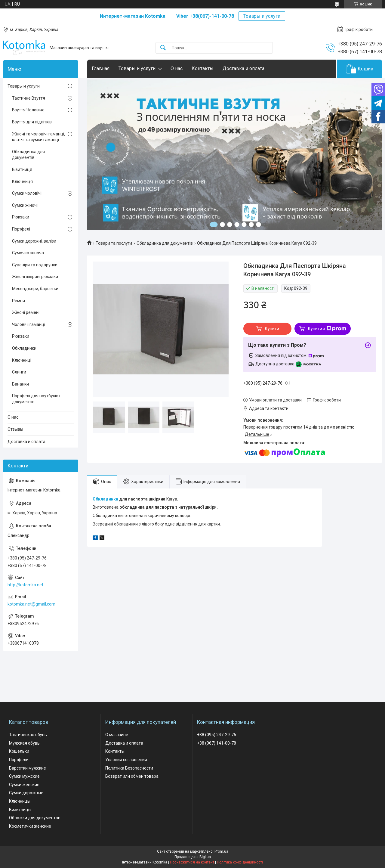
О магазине (117, 735)
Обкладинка (105, 499)
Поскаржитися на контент (192, 862)
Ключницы (20, 801)
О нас (177, 68)
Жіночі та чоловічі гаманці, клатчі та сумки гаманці (38, 137)
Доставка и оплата (243, 68)
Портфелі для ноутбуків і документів (36, 399)
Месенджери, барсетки (35, 289)
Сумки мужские (24, 776)
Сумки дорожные (26, 793)
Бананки (20, 384)
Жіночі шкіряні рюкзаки (35, 277)
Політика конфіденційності (240, 862)
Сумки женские (24, 785)
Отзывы (15, 429)
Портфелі (21, 229)
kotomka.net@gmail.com (31, 604)
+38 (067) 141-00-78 (217, 743)
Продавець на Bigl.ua (193, 857)
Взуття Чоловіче (28, 110)
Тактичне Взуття (29, 98)
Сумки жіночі (25, 205)
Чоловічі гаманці (29, 324)
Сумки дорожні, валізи (34, 241)
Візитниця (22, 169)
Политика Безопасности (129, 768)
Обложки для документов (35, 818)
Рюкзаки (21, 217)
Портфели (19, 760)
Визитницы (20, 810)
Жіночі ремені (26, 312)
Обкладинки (24, 348)
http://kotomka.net (25, 585)
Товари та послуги (114, 243)
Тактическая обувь (28, 735)
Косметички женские (30, 826)
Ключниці (22, 360)
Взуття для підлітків (32, 122)
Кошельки (19, 751)
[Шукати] (163, 48)
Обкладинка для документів (165, 243)
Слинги (19, 372)
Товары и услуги (262, 16)
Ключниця (22, 181)
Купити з (327, 329)
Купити (272, 329)
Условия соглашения (126, 760)
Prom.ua (221, 851)
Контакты (203, 68)
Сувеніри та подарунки (35, 265)
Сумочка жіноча (28, 253)
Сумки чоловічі (27, 193)
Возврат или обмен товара (132, 776)
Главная (101, 68)
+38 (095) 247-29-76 (217, 735)
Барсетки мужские (28, 768)
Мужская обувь (24, 743)
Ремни (18, 301)
